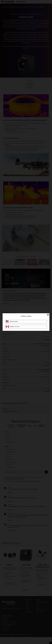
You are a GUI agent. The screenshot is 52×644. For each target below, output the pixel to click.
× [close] (48, 315)
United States (14, 322)
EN (18, 327)
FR (16, 327)
